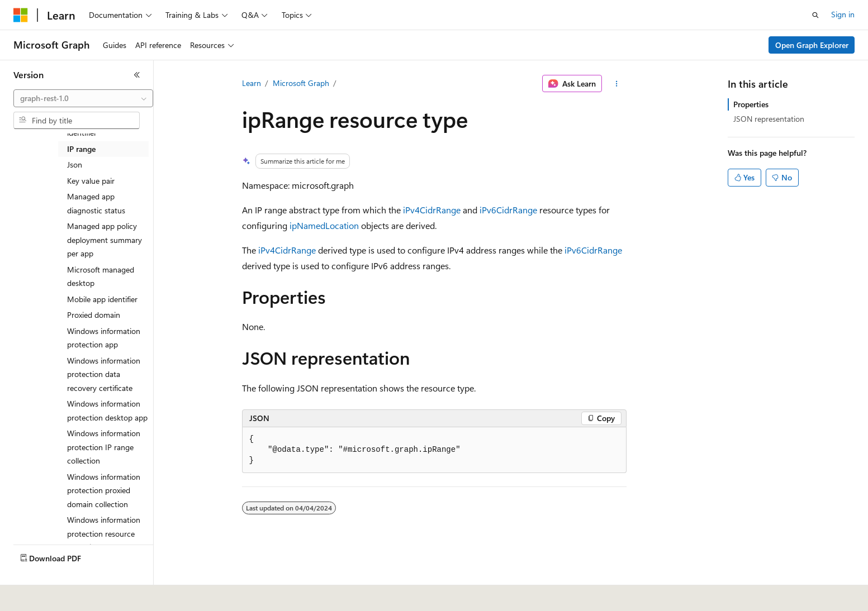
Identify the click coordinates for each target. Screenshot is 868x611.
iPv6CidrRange (508, 210)
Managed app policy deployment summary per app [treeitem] (105, 240)
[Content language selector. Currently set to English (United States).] (65, 595)
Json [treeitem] (75, 164)
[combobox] (83, 98)
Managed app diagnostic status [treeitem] (96, 203)
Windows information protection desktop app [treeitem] (107, 410)
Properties (751, 104)
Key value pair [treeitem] (91, 181)
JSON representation (769, 119)
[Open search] (815, 15)
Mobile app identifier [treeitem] (102, 299)
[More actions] (616, 84)
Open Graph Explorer (812, 45)
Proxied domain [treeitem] (94, 315)
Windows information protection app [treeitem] (104, 338)
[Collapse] (137, 75)
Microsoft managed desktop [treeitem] (101, 276)
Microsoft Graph (301, 83)
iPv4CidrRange (432, 210)
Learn (252, 83)
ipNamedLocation (324, 225)
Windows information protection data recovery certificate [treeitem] (104, 374)
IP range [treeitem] (81, 149)
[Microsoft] (21, 15)
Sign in (843, 14)
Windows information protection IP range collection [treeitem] (104, 447)
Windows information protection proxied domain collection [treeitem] (104, 490)
